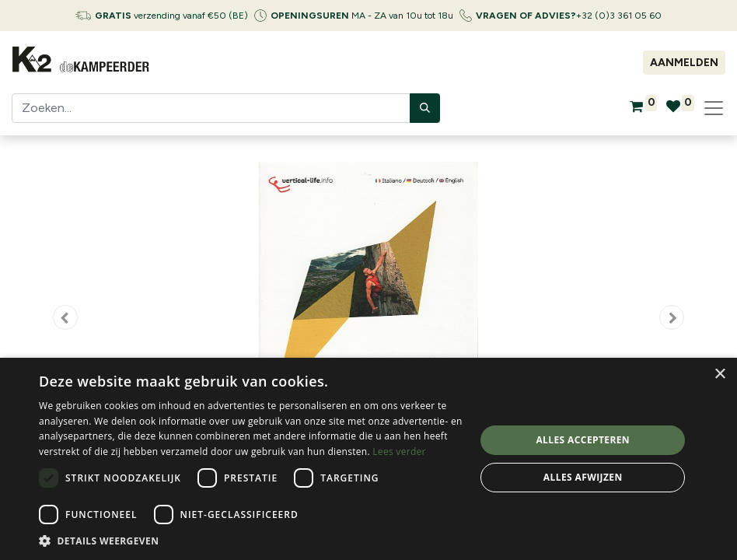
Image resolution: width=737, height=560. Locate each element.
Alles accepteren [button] (583, 440)
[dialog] (368, 459)
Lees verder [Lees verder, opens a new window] (399, 451)
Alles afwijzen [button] (583, 477)
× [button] (720, 374)
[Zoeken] (425, 108)
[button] (65, 317)
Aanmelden (684, 63)
